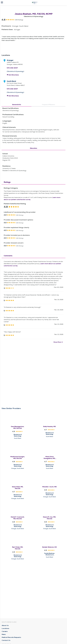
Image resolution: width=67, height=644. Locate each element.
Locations (5, 628)
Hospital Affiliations (48, 167)
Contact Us (6, 640)
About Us (5, 625)
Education (34, 211)
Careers (5, 631)
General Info (17, 167)
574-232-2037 (12, 131)
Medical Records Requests (11, 637)
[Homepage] (35, 3)
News (4, 634)
